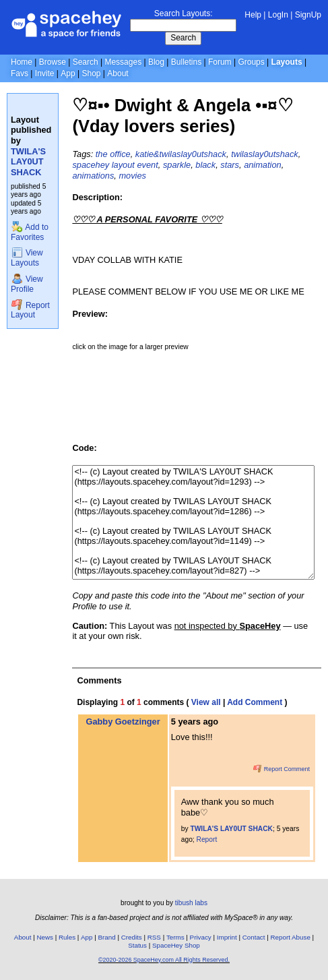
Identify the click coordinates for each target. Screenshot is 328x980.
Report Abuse (291, 937)
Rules (67, 937)
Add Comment (255, 702)
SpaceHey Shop (176, 945)
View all (206, 702)
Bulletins (186, 62)
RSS (154, 937)
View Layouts (27, 258)
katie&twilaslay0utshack (181, 154)
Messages (123, 62)
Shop (91, 73)
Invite (45, 73)
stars (230, 165)
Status (137, 945)
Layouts (287, 62)
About (118, 73)
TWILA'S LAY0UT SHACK (28, 162)
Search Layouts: (184, 13)
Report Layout (30, 310)
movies (132, 176)
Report (207, 839)
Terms (175, 937)
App (68, 73)
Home (22, 62)
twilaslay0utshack (265, 154)
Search (183, 38)
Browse (53, 62)
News (45, 937)
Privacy (201, 937)
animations (93, 176)
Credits (132, 937)
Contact (254, 937)
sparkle (177, 165)
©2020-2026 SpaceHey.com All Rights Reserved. (164, 960)
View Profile (27, 284)
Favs (20, 73)
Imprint (227, 937)
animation (263, 165)
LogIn (278, 15)
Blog (156, 62)
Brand (107, 937)
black (205, 165)
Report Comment (282, 769)
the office (113, 154)
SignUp (308, 15)
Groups (251, 62)
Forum (220, 62)
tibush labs (191, 903)
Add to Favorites (30, 232)
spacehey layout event (115, 165)
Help (253, 15)
